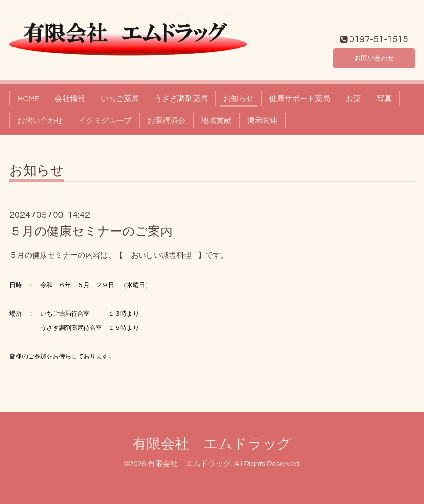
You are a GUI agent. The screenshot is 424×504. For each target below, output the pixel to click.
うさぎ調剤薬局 (181, 99)
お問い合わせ (374, 57)
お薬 (353, 99)
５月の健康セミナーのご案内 (91, 232)
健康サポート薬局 (300, 99)
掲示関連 (262, 121)
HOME (28, 99)
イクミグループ (105, 121)
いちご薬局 (120, 99)
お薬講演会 (166, 121)
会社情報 (70, 99)
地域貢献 (216, 121)
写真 (384, 99)
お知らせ (239, 99)
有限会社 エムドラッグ (212, 444)
